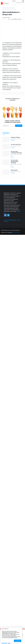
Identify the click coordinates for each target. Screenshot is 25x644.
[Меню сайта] (23, 1)
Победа (13, 140)
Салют (13, 157)
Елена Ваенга (6, 3)
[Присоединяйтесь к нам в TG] (8, 215)
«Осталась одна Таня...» (16, 144)
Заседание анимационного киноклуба (12, 99)
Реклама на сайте (8, 220)
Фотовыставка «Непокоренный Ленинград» (14, 161)
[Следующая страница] (22, 133)
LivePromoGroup (16, 232)
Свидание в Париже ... (16, 137)
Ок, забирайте (18, 641)
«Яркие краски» (14, 170)
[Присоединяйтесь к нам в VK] (5, 215)
